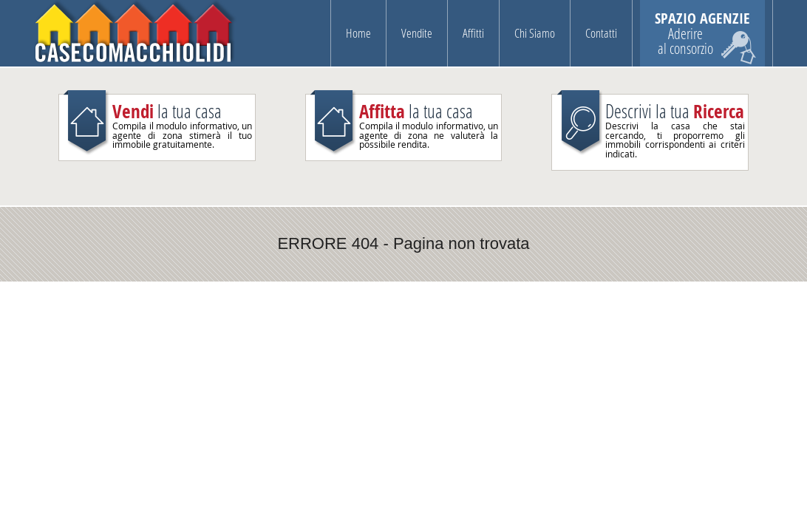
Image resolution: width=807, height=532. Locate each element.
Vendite (417, 33)
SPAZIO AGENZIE (702, 33)
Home (358, 33)
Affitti (473, 33)
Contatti (601, 33)
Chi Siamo (535, 33)
